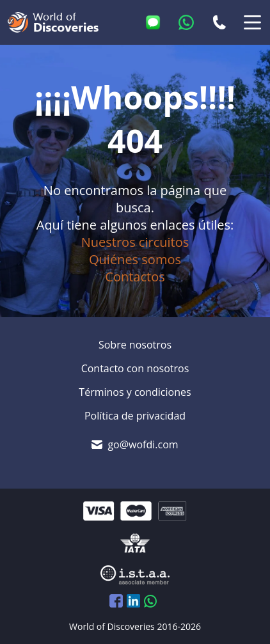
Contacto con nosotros (135, 368)
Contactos (135, 277)
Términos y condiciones (135, 392)
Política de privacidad (135, 416)
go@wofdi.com (143, 444)
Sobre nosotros (135, 345)
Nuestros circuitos (135, 242)
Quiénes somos (135, 259)
